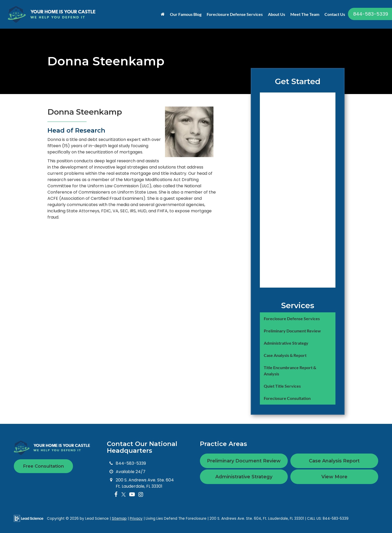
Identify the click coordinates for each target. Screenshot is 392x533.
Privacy (136, 519)
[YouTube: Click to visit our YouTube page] (132, 495)
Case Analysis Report (334, 461)
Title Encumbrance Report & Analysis (290, 371)
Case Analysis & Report (285, 355)
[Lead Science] (29, 518)
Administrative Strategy (286, 343)
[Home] (163, 14)
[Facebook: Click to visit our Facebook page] (116, 495)
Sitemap (119, 519)
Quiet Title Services (282, 386)
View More (334, 477)
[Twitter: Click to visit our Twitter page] (124, 495)
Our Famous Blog (186, 14)
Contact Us (335, 14)
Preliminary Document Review (292, 331)
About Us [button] (277, 14)
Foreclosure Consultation (287, 398)
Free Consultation (43, 466)
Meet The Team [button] (305, 14)
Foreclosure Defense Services (292, 318)
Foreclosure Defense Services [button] (235, 14)
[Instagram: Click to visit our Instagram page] (141, 495)
